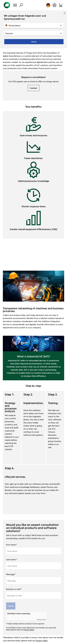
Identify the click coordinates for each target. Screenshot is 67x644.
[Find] (21, 5)
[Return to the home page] (7, 5)
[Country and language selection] (48, 5)
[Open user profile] (55, 5)
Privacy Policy (29, 630)
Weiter (34, 42)
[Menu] (15, 5)
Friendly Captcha (41, 620)
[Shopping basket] (61, 5)
